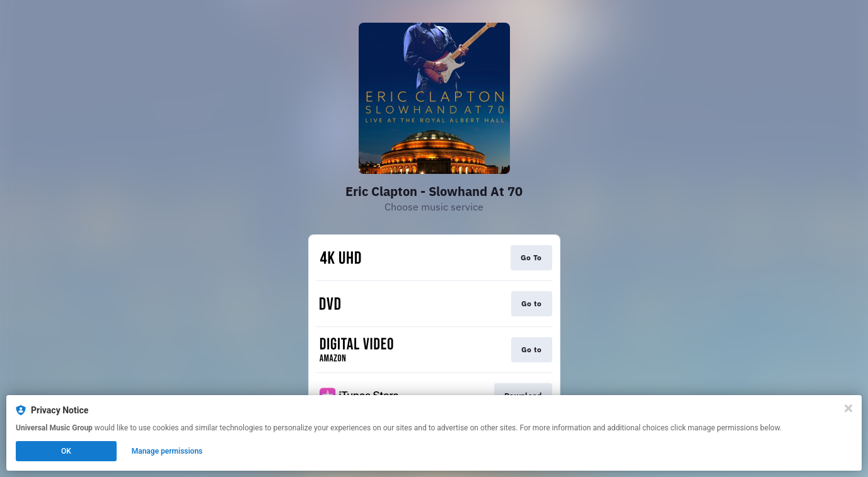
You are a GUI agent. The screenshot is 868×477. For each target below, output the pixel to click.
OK (66, 451)
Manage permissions (167, 451)
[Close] (848, 408)
